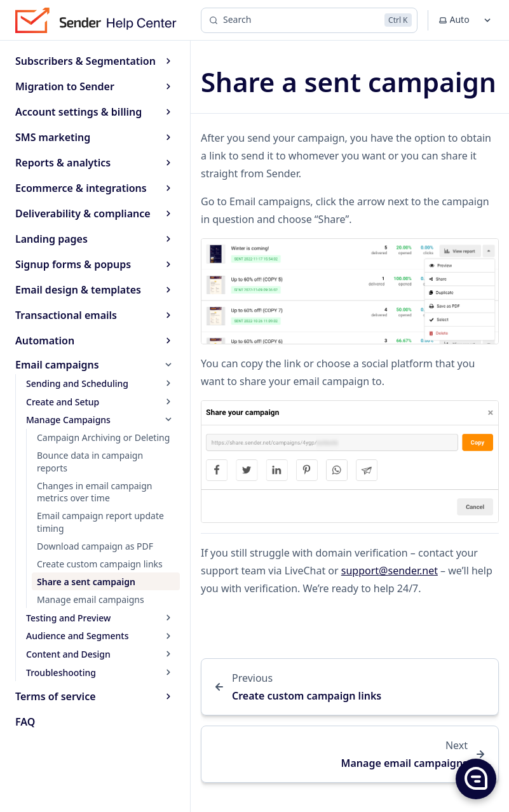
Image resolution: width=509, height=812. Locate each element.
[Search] (309, 20)
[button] (475, 778)
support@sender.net (390, 571)
